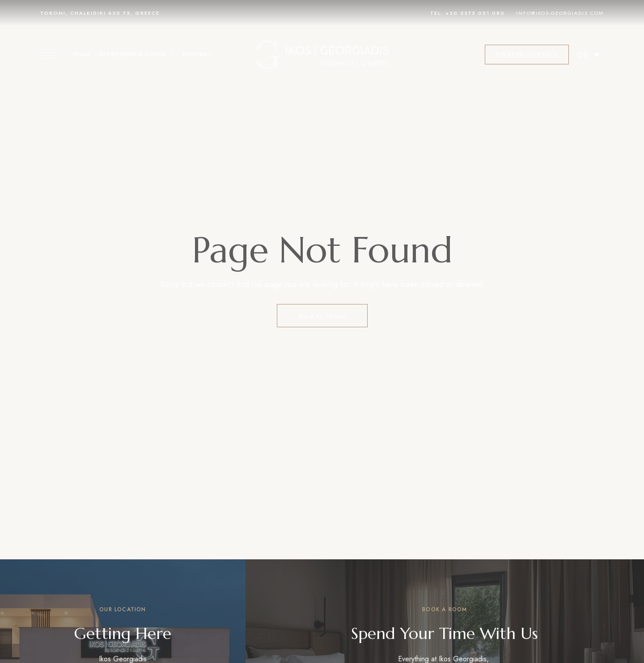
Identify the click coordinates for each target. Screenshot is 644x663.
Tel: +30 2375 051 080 (468, 13)
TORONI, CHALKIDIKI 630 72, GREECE (100, 13)
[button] (527, 55)
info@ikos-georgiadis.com (560, 13)
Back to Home (322, 316)
